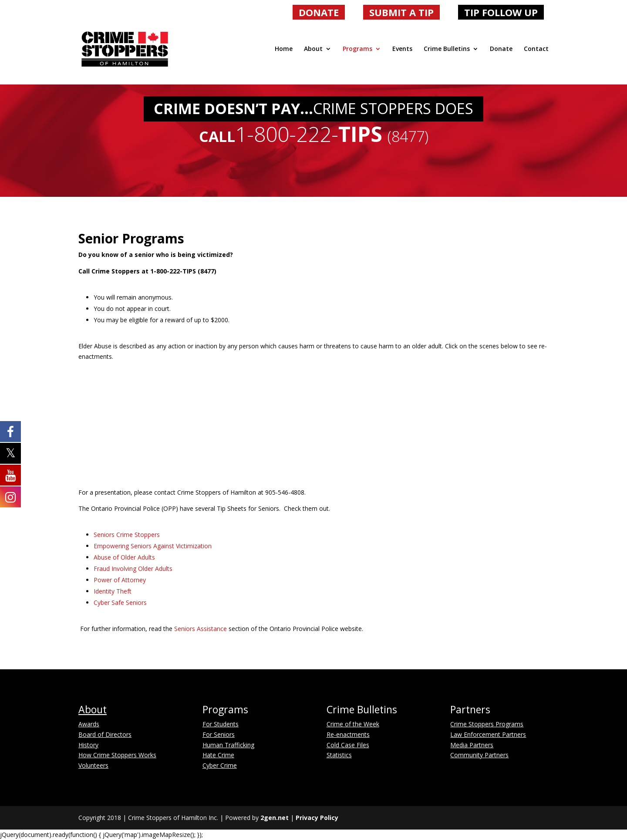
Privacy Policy (317, 818)
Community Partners (479, 755)
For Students (221, 724)
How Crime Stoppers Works (117, 755)
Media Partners (472, 745)
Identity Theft (113, 591)
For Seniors (219, 734)
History (88, 745)
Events (402, 49)
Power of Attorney (120, 580)
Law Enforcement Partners (488, 734)
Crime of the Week (353, 724)
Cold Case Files (348, 745)
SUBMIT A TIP (401, 12)
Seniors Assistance (201, 629)
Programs (357, 49)
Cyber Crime (220, 765)
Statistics (339, 755)
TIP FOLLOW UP (501, 12)
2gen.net (275, 818)
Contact (536, 49)
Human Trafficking (228, 745)
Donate (501, 49)
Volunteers (93, 765)
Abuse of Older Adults (124, 557)
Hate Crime (218, 755)
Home (284, 49)
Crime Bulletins (447, 49)
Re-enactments (348, 734)
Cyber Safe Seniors (120, 602)
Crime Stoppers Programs (487, 724)
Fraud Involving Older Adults (133, 568)
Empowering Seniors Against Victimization (153, 546)
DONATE (319, 12)
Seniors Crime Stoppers (127, 535)
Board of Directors (105, 734)
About (313, 49)
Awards (89, 724)
